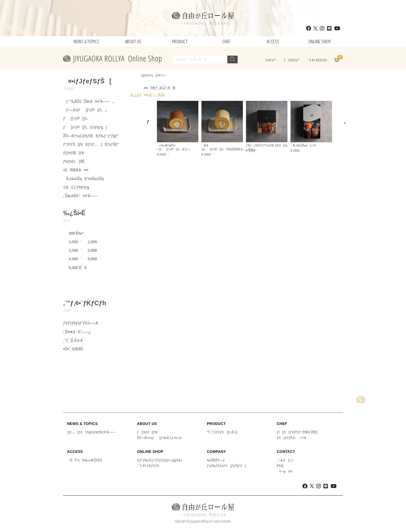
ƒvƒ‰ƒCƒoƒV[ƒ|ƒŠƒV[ (226, 466)
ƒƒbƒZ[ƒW (147, 432)
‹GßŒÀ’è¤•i (76, 170)
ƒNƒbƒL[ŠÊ (74, 161)
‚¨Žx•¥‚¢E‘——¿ (77, 332)
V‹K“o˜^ (270, 60)
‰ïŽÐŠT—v (216, 460)
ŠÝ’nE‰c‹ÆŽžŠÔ (85, 460)
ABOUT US (133, 41)
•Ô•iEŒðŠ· (73, 349)
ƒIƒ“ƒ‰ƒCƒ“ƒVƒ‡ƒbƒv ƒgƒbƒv (160, 460)
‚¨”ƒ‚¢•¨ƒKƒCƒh (317, 60)
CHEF (226, 41)
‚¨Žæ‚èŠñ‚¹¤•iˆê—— (80, 196)
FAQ (280, 466)
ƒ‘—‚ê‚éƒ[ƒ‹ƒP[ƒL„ (85, 110)
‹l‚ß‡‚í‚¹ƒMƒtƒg (76, 187)
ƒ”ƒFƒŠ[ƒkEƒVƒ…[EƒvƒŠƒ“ (91, 144)
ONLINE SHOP (320, 41)
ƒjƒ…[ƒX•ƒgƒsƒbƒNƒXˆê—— (91, 432)
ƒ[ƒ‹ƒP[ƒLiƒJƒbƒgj (85, 127)
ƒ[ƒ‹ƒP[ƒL (75, 118)
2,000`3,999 (80, 250)
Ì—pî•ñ (285, 471)
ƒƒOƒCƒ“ (291, 60)
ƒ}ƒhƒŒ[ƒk (74, 153)
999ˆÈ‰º (73, 233)
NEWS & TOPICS (86, 41)
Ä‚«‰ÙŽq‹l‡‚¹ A (303, 145)
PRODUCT (180, 41)
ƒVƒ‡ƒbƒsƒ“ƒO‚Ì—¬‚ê (81, 323)
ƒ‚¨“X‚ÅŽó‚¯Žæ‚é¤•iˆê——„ (88, 101)
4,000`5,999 (80, 259)
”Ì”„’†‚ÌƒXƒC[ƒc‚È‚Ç (222, 432)
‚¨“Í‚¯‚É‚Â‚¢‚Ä (73, 340)
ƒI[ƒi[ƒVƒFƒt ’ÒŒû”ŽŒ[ (297, 432)
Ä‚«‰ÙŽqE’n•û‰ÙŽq (83, 179)
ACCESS (273, 41)
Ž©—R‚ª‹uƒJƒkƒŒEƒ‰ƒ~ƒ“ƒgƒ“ (91, 136)
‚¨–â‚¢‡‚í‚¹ (285, 460)
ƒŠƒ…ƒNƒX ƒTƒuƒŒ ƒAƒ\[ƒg (267, 145)
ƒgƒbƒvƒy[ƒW (151, 75)
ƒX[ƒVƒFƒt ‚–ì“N (292, 438)
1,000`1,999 (80, 242)
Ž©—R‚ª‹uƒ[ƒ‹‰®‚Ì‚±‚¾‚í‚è (159, 438)
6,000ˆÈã (75, 268)
